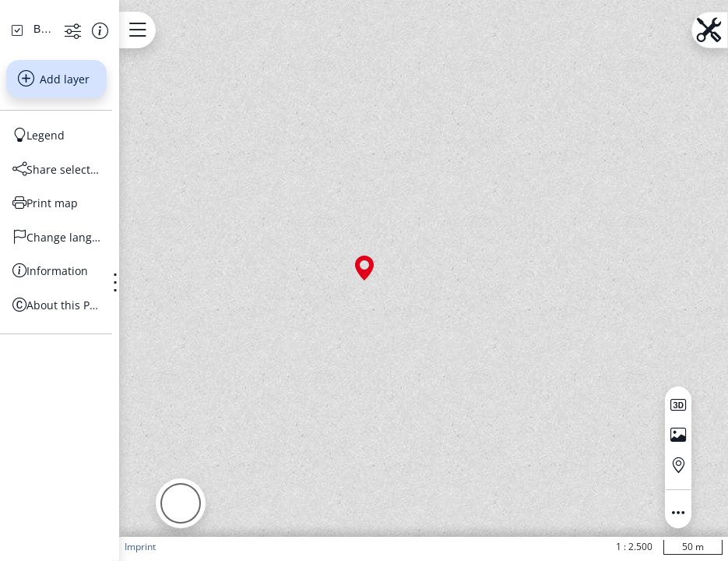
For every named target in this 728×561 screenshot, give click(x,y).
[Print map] (88, 329)
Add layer (86, 204)
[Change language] (88, 362)
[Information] (88, 397)
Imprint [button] (203, 547)
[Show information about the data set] (147, 155)
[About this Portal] (88, 430)
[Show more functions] (120, 155)
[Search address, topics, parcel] (77, 101)
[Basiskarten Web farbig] (75, 154)
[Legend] (88, 261)
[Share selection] (88, 295)
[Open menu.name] (200, 30)
